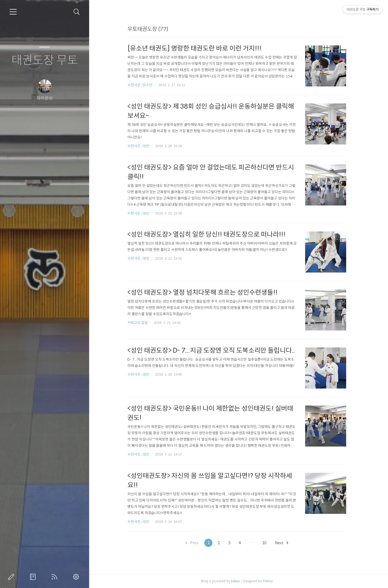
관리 (77, 577)
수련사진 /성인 (141, 146)
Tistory (269, 581)
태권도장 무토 (45, 60)
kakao (238, 581)
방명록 (34, 577)
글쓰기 (12, 577)
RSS (56, 577)
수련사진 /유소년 (142, 85)
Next (284, 543)
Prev (194, 543)
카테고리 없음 (140, 323)
